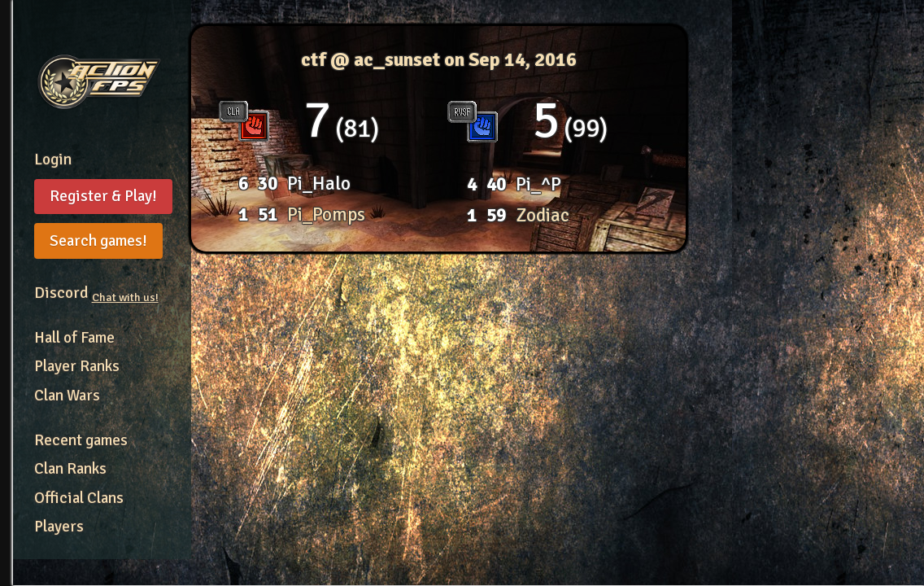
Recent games (81, 440)
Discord (96, 293)
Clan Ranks (70, 469)
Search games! (98, 241)
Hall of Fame (74, 338)
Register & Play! (103, 196)
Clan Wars (67, 396)
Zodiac (543, 215)
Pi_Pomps (326, 214)
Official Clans (79, 498)
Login (53, 160)
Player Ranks (77, 366)
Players (59, 527)
